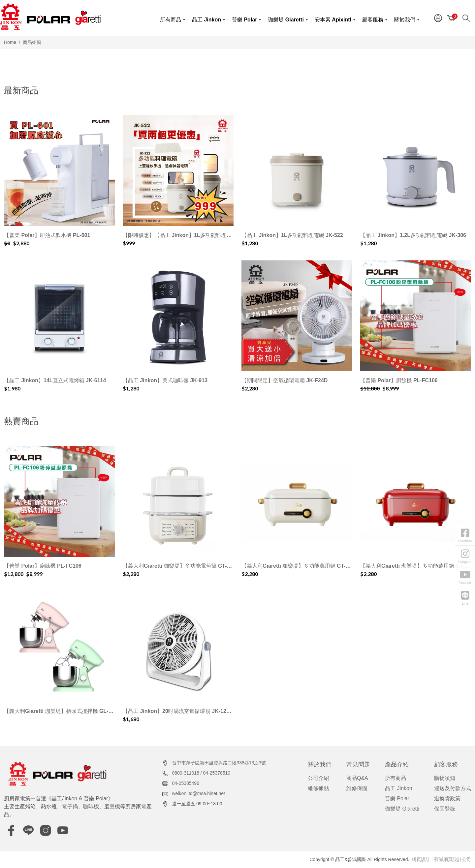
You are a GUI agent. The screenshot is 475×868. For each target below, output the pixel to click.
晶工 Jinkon (399, 788)
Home (10, 42)
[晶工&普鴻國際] (50, 17)
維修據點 (318, 788)
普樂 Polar (397, 799)
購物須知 (445, 778)
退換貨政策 (447, 799)
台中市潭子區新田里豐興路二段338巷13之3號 (219, 763)
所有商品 (396, 778)
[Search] (468, 18)
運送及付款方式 (453, 788)
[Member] (438, 18)
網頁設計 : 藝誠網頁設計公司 (441, 859)
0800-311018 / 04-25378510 (201, 773)
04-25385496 (186, 783)
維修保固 (357, 788)
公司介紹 (318, 778)
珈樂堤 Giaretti (402, 809)
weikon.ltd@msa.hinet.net (198, 793)
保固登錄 (445, 809)
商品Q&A (357, 778)
